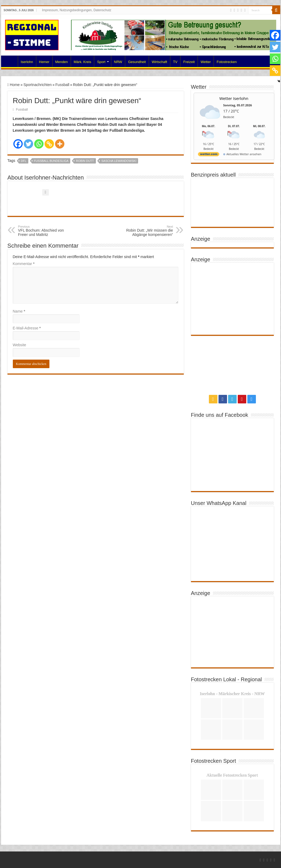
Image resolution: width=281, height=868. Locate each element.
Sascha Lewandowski (119, 161)
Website (19, 345)
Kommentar (24, 264)
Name (19, 311)
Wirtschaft (159, 62)
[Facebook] (18, 144)
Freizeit (189, 62)
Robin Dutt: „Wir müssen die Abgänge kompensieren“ (146, 231)
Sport (101, 62)
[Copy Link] (49, 144)
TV (175, 62)
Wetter (206, 62)
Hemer (44, 62)
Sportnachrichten (38, 85)
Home (11, 61)
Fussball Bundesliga (51, 161)
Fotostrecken (227, 62)
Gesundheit (137, 62)
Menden (62, 62)
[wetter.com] (209, 155)
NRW (118, 62)
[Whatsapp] (39, 144)
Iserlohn (27, 62)
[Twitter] (28, 144)
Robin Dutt (85, 161)
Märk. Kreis (83, 62)
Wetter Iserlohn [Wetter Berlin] (234, 98)
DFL (24, 161)
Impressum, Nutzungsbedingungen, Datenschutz (77, 10)
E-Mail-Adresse (27, 328)
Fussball (62, 85)
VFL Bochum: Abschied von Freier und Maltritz (46, 231)
